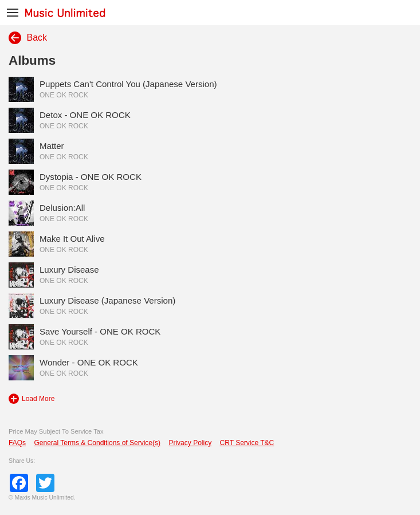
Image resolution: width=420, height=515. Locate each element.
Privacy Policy (190, 443)
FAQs (17, 443)
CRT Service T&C (247, 443)
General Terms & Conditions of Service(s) (97, 443)
